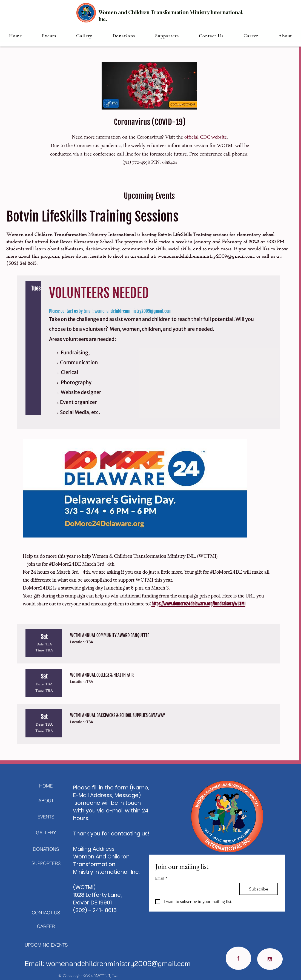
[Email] (194, 888)
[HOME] (46, 786)
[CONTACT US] (46, 912)
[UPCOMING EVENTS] (46, 945)
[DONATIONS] (46, 849)
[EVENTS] (46, 817)
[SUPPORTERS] (46, 863)
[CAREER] (46, 926)
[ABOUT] (46, 800)
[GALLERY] (46, 832)
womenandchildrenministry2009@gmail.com (206, 256)
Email (161, 878)
